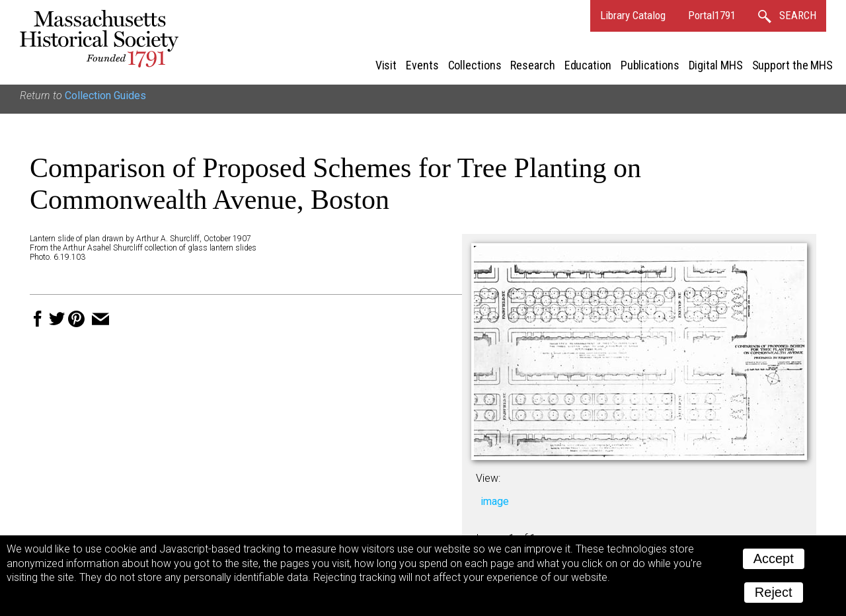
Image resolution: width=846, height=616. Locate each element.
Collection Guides (105, 96)
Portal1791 (712, 15)
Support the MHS (793, 65)
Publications (650, 65)
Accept (774, 558)
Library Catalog (633, 15)
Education (588, 65)
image (495, 501)
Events (422, 65)
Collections (475, 65)
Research (532, 65)
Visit (386, 65)
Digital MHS (716, 65)
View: (488, 478)
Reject (774, 592)
